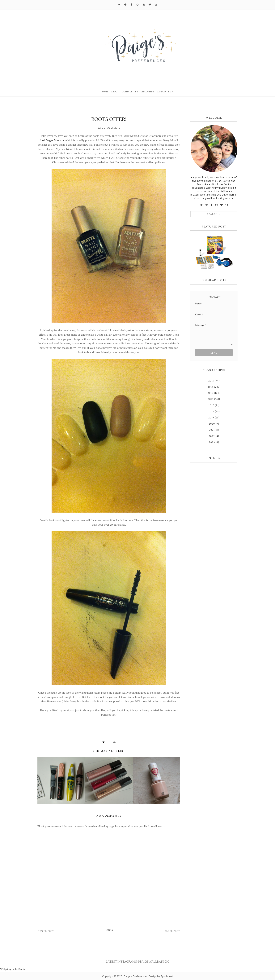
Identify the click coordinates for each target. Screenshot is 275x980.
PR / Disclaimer (145, 92)
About (115, 92)
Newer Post (46, 931)
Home (105, 92)
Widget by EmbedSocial (14, 969)
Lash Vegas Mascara (52, 140)
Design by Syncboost (161, 976)
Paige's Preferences (136, 976)
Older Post (172, 931)
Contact (127, 92)
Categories (164, 92)
